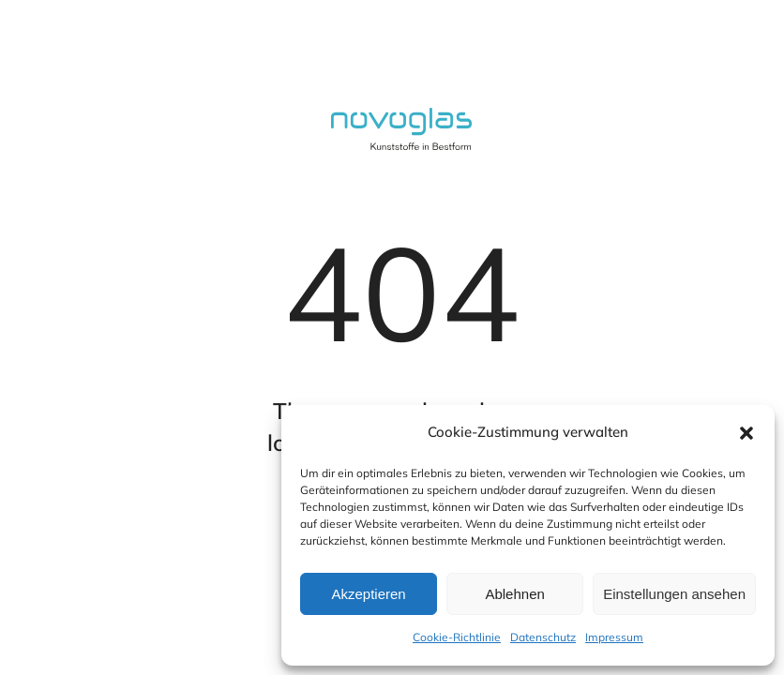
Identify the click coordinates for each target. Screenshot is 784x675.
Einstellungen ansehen (674, 594)
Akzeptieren (368, 594)
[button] (746, 433)
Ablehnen (514, 594)
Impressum (614, 637)
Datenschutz (543, 637)
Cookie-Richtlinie (457, 637)
